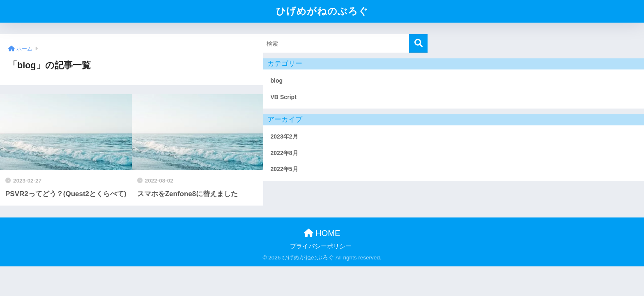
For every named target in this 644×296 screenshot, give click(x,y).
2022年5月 (284, 169)
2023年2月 (284, 136)
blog (276, 81)
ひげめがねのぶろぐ (322, 11)
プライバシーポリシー (321, 246)
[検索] (418, 43)
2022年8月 (284, 153)
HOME (322, 233)
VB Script (283, 97)
